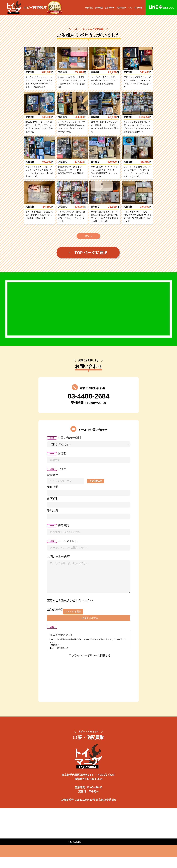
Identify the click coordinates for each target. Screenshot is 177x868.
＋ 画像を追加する (88, 624)
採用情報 (138, 8)
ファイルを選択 (73, 618)
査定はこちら (161, 8)
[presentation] (89, 673)
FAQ (130, 8)
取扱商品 (89, 8)
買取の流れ (121, 8)
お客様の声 (110, 8)
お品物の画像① (55, 616)
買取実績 (99, 8)
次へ (89, 239)
